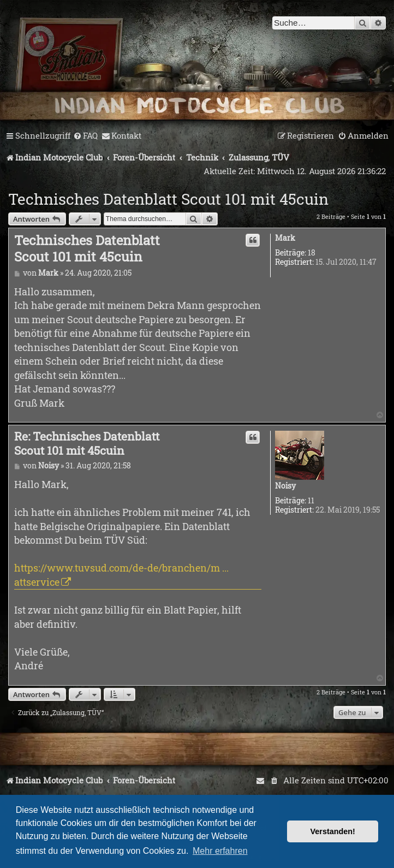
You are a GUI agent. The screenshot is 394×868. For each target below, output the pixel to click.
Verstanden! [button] (333, 831)
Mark (285, 238)
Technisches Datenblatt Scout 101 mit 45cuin (168, 199)
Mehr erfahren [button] (220, 851)
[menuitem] (85, 136)
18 (312, 253)
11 (311, 501)
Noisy (285, 486)
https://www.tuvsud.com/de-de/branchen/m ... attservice (121, 575)
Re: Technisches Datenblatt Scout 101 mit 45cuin (87, 444)
